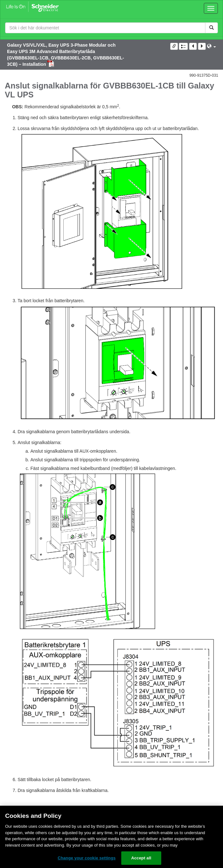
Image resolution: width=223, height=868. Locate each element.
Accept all (141, 858)
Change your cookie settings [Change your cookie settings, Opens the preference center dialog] (87, 858)
